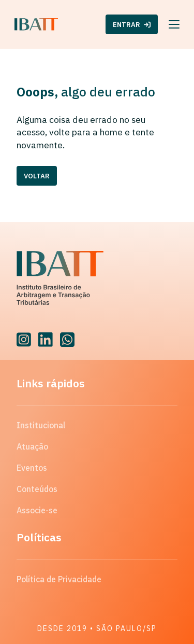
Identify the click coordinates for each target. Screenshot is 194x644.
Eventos (32, 468)
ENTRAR (132, 25)
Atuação (32, 446)
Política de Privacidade (59, 579)
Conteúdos (37, 489)
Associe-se (37, 510)
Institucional (41, 425)
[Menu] (174, 24)
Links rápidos (51, 383)
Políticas (39, 537)
